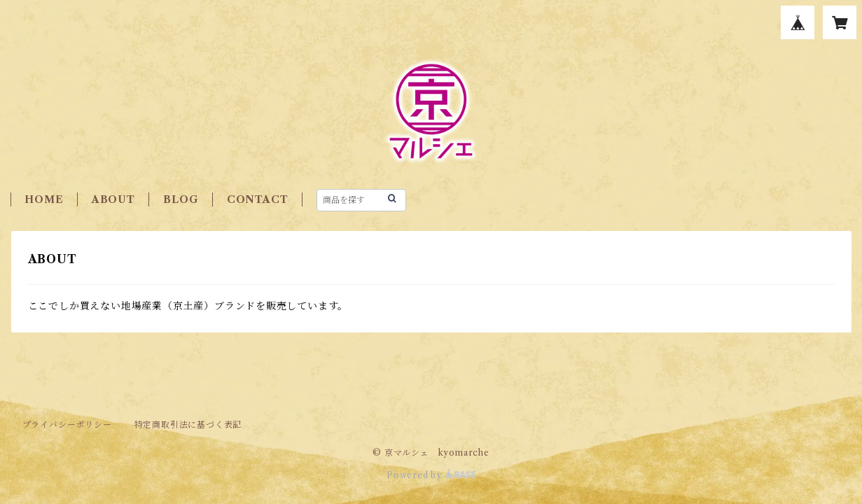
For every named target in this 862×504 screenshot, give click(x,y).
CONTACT (258, 199)
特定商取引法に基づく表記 (188, 425)
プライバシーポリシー (67, 425)
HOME (44, 199)
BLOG (181, 199)
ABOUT (113, 199)
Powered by (431, 475)
